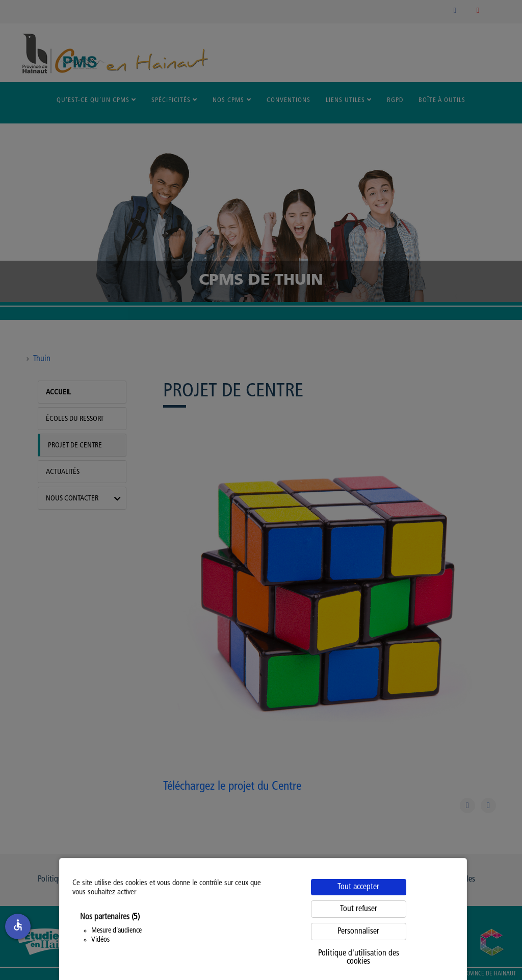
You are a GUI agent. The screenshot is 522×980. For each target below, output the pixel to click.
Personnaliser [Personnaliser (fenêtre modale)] (358, 932)
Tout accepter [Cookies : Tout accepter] (358, 887)
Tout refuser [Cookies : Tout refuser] (359, 909)
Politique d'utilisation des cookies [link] (359, 958)
